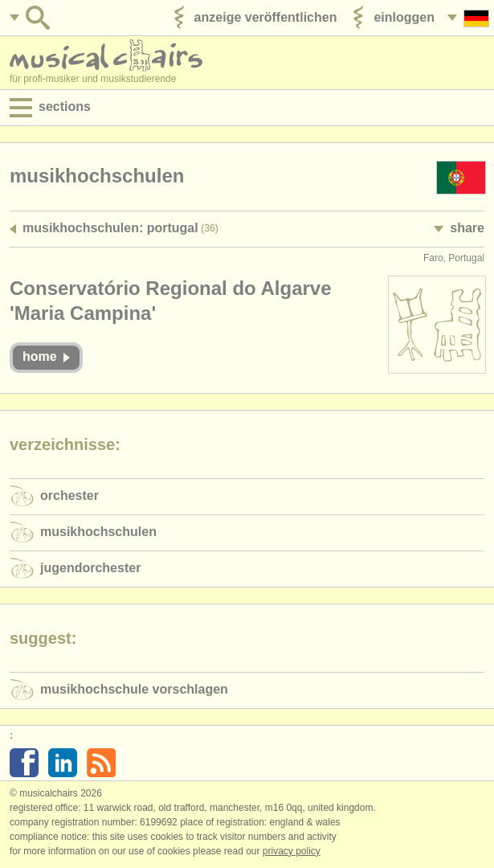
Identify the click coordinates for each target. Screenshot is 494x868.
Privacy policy (292, 851)
